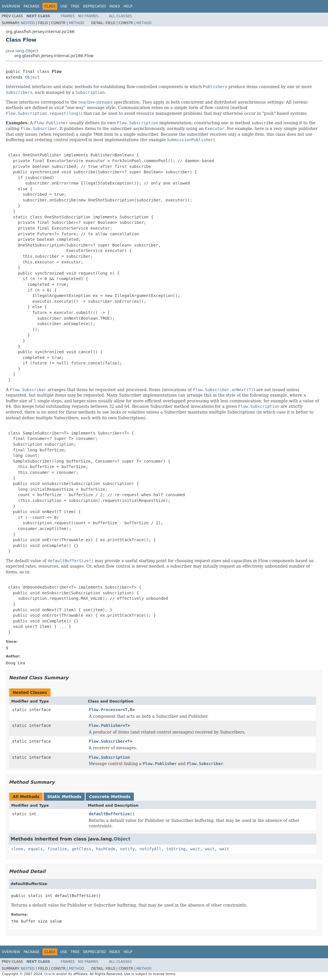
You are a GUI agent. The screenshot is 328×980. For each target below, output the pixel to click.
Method (77, 23)
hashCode (106, 849)
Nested (28, 23)
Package (31, 6)
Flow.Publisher (106, 725)
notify (127, 849)
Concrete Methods (110, 797)
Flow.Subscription (109, 757)
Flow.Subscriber (107, 741)
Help (128, 6)
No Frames (88, 16)
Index (115, 6)
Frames (68, 16)
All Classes (120, 16)
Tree (75, 6)
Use (64, 6)
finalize (57, 849)
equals (35, 849)
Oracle (50, 974)
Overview (11, 6)
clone (17, 849)
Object (32, 77)
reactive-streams (95, 102)
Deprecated (94, 6)
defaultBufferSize (109, 814)
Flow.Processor (106, 710)
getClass (81, 849)
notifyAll (151, 849)
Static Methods (64, 797)
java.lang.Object (22, 51)
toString (176, 849)
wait (195, 849)
